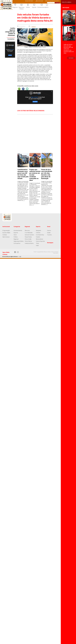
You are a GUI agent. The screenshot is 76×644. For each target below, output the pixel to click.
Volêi (37, 246)
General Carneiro (29, 235)
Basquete (38, 230)
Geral (47, 7)
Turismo (49, 235)
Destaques (50, 243)
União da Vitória (29, 243)
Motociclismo (39, 239)
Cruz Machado (29, 233)
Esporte (34, 7)
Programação (6, 230)
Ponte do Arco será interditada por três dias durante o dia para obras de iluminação (47, 174)
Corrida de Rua (40, 235)
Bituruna (27, 230)
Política (28, 7)
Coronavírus (11, 39)
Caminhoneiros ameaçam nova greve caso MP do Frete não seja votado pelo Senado (23, 174)
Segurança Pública (21, 8)
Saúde (49, 233)
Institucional (6, 227)
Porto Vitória (28, 241)
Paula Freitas (28, 237)
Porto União (28, 239)
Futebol (38, 237)
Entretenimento (42, 7)
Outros (49, 230)
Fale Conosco (6, 237)
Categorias (17, 227)
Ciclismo (38, 233)
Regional (15, 7)
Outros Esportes (40, 241)
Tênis (37, 243)
